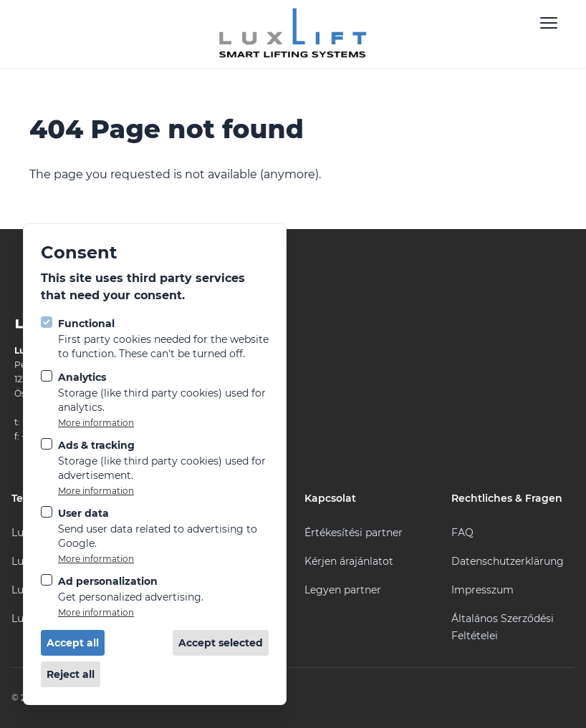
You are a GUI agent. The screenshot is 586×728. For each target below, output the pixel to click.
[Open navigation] (549, 23)
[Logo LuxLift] (293, 34)
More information (96, 423)
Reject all (71, 674)
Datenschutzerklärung (508, 561)
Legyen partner (343, 590)
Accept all (73, 643)
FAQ (462, 533)
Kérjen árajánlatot (349, 561)
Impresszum (482, 590)
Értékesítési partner (354, 533)
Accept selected (221, 643)
